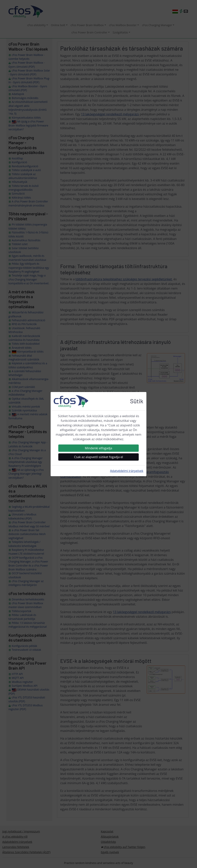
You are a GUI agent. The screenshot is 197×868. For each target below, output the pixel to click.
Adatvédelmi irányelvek (127, 471)
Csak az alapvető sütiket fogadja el (99, 457)
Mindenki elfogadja (98, 448)
